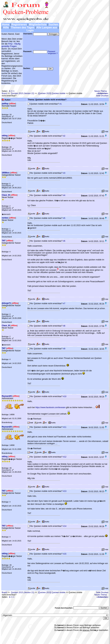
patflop (5, 104)
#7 (64, 304)
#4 (64, 195)
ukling (5, 136)
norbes (5, 218)
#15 (65, 554)
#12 (65, 457)
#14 (65, 526)
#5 (64, 218)
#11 (65, 427)
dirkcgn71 (6, 303)
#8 (64, 326)
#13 (65, 491)
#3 (64, 173)
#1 (61, 104)
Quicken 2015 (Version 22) (23, 93)
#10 (65, 396)
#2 (64, 136)
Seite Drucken (102, 96)
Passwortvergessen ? (53, 52)
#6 (64, 241)
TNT (4, 241)
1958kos (6, 173)
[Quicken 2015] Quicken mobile (52, 93)
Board (4, 93)
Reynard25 (7, 396)
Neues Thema (101, 91)
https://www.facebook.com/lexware (50, 407)
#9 (64, 349)
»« (102, 93)
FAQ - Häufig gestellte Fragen (11, 45)
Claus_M (6, 195)
